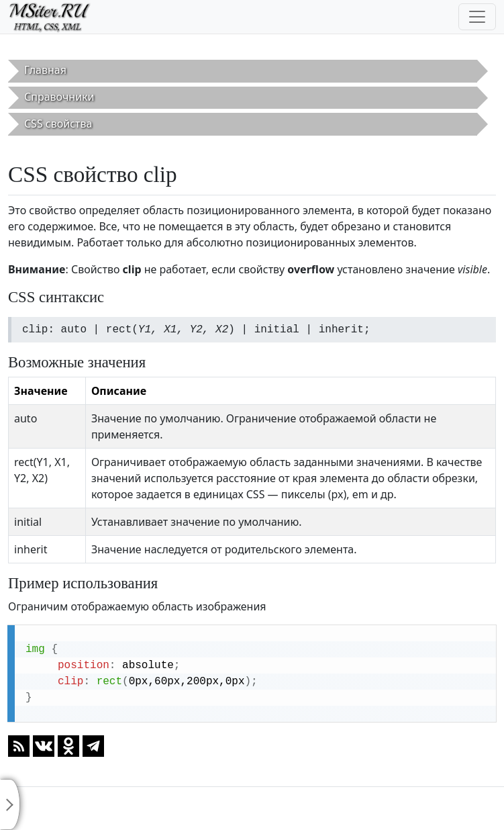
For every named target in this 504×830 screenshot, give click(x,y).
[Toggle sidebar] (10, 804)
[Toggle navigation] (477, 17)
